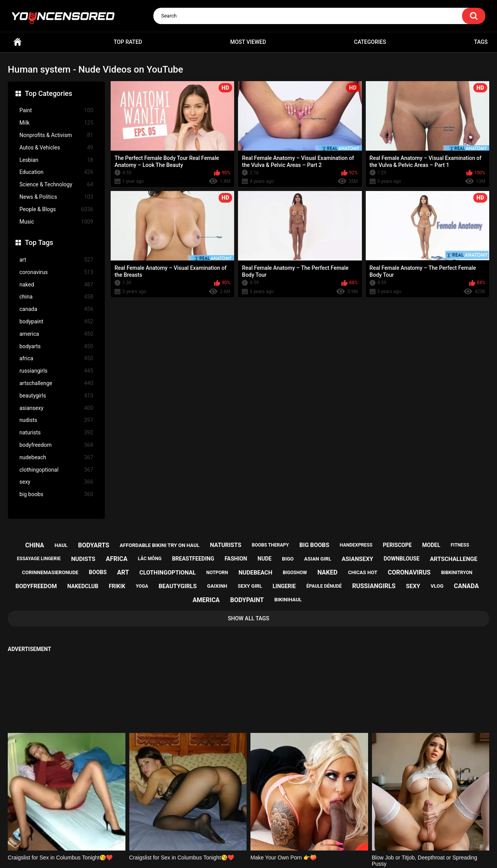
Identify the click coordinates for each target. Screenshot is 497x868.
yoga (142, 586)
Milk (56, 123)
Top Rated (128, 42)
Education (56, 172)
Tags (481, 42)
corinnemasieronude (50, 572)
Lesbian (56, 160)
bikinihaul (288, 600)
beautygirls (56, 396)
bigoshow (295, 573)
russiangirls (56, 371)
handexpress (356, 545)
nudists (56, 420)
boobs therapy (270, 545)
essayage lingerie (39, 559)
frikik (117, 586)
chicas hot (363, 572)
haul (61, 545)
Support (238, 832)
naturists (56, 433)
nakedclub (83, 586)
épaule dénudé (324, 586)
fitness (460, 545)
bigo (288, 559)
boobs (98, 572)
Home (17, 42)
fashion (236, 559)
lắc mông (150, 559)
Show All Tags (249, 618)
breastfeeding (193, 559)
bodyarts (56, 346)
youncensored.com (240, 853)
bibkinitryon (457, 573)
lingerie (284, 586)
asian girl (318, 559)
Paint (56, 110)
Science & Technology (56, 185)
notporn (217, 573)
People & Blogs (56, 209)
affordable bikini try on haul (160, 545)
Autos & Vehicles (56, 148)
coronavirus (56, 272)
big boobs (56, 494)
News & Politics (56, 197)
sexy (56, 482)
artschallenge (56, 383)
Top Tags (39, 242)
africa (56, 358)
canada (56, 309)
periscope (397, 545)
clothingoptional (56, 470)
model (431, 545)
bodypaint (56, 322)
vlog (437, 586)
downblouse (401, 559)
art (56, 260)
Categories (370, 42)
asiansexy (56, 408)
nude (264, 559)
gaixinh (217, 586)
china (56, 297)
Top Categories (49, 93)
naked (56, 285)
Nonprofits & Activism (56, 135)
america (56, 334)
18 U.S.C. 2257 (288, 832)
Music (56, 222)
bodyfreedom (56, 445)
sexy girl (250, 586)
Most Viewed (248, 42)
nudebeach (56, 457)
